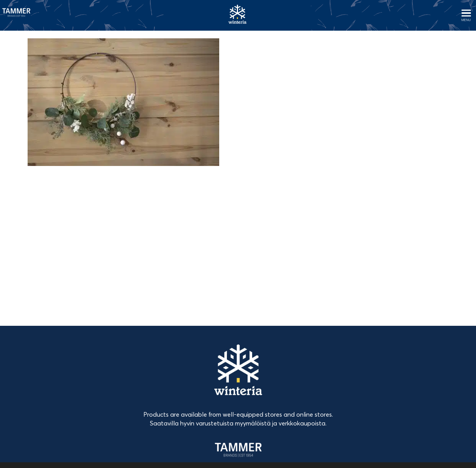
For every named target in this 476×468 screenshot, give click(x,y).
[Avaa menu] (466, 15)
